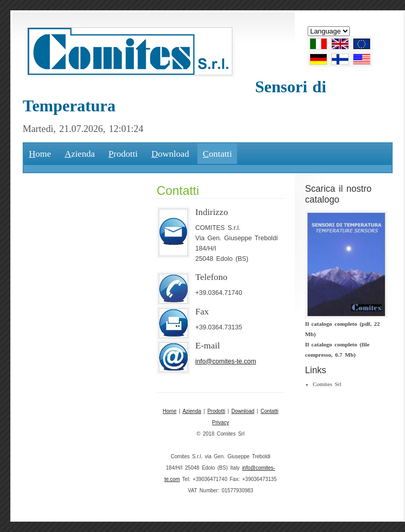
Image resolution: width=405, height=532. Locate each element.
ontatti (217, 154)
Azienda (192, 411)
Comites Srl (327, 384)
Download (243, 411)
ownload (170, 154)
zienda (80, 154)
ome (40, 154)
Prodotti (216, 411)
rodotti (123, 154)
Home (170, 411)
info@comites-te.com (226, 361)
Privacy (221, 422)
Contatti (269, 411)
